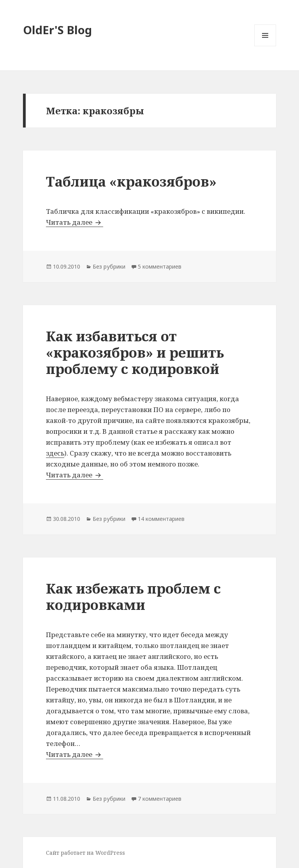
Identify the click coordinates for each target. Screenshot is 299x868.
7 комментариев (160, 799)
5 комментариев (160, 266)
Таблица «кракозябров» (131, 181)
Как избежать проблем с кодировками (133, 596)
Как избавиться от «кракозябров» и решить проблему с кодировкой (135, 352)
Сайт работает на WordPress (85, 853)
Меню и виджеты (265, 46)
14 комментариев (161, 519)
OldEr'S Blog (57, 30)
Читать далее (75, 222)
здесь (55, 453)
